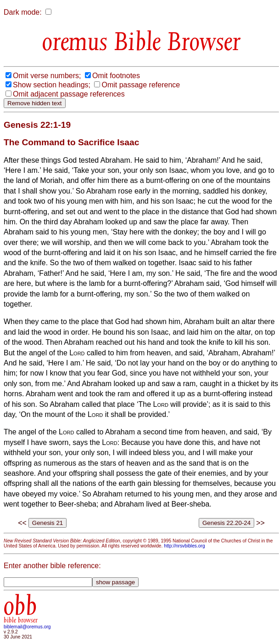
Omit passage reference (141, 85)
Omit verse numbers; (47, 76)
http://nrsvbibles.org (184, 546)
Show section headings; (52, 85)
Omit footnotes (116, 76)
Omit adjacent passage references (69, 94)
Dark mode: (23, 12)
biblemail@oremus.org (27, 627)
